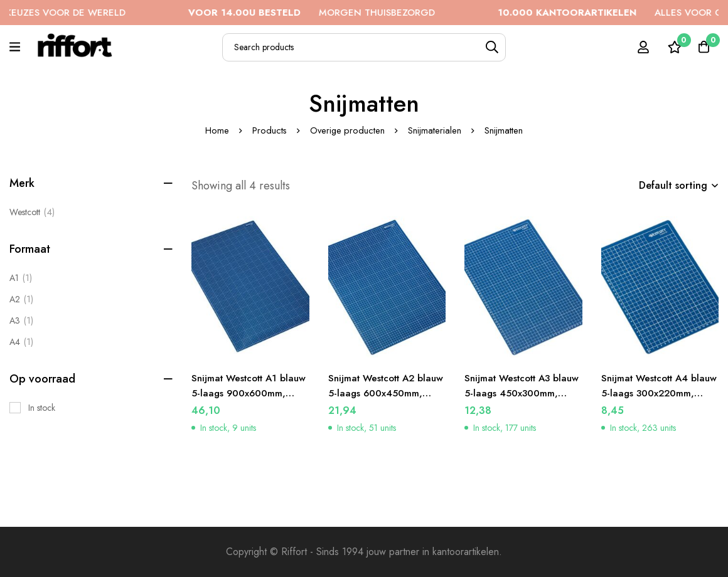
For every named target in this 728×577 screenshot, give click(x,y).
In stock (42, 408)
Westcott (32, 212)
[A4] (21, 342)
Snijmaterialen (436, 130)
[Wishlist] (671, 47)
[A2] (21, 299)
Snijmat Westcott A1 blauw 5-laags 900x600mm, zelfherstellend (238, 400)
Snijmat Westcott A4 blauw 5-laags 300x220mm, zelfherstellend (648, 400)
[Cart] (702, 47)
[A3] (21, 320)
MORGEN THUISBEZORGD (337, 13)
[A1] (21, 278)
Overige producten (348, 130)
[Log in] (640, 47)
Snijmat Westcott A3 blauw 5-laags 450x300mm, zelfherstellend (511, 400)
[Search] (492, 47)
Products (269, 130)
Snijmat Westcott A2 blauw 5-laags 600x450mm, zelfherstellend (375, 400)
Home (216, 130)
